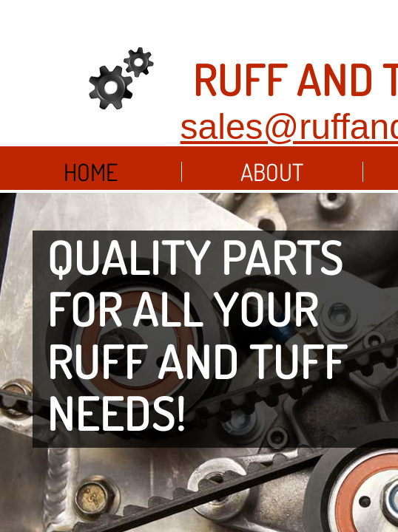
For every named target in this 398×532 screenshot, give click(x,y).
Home (91, 172)
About (272, 172)
